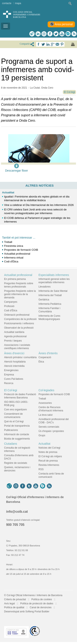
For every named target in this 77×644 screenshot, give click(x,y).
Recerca (9, 383)
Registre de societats (16, 463)
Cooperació (45, 357)
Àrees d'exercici (14, 353)
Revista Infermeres (49, 465)
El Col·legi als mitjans (50, 456)
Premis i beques (13, 341)
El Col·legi (11, 390)
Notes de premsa (48, 452)
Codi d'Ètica (11, 261)
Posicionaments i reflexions (19, 323)
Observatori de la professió (19, 328)
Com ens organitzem (16, 410)
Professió (9, 306)
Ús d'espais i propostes (51, 431)
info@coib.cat (17, 512)
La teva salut (46, 415)
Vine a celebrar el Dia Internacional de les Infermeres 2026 (39, 205)
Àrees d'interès (48, 353)
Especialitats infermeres (54, 275)
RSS (41, 469)
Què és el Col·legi (14, 421)
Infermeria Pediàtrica (50, 304)
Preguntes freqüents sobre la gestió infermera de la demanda (20, 294)
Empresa (9, 375)
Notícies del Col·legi (49, 448)
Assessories (45, 403)
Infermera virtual (14, 258)
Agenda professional (15, 336)
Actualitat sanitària (14, 332)
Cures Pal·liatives (14, 379)
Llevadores (45, 287)
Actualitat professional (17, 254)
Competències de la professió (20, 319)
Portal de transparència (17, 426)
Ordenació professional (17, 315)
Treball (8, 242)
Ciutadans (11, 444)
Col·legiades (47, 390)
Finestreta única (14, 246)
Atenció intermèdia (14, 366)
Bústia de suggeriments (17, 439)
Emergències (11, 370)
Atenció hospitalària (15, 362)
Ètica (41, 362)
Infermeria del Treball (50, 295)
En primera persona (15, 279)
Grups (42, 435)
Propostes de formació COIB (21, 250)
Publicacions (11, 430)
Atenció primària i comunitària (20, 357)
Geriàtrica (44, 300)
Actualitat (8, 192)
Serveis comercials (49, 427)
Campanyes (11, 302)
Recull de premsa (48, 461)
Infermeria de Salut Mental (53, 291)
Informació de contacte (17, 434)
